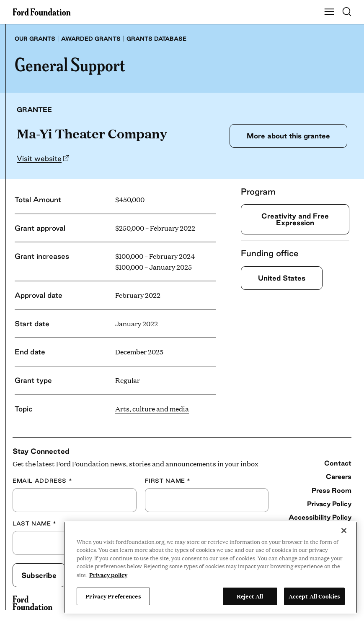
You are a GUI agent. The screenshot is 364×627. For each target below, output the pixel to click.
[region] (211, 567)
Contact (338, 463)
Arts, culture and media (152, 409)
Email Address (42, 481)
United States (282, 278)
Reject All (250, 596)
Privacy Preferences (113, 596)
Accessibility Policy (320, 517)
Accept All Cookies (314, 596)
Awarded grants (91, 39)
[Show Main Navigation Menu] (329, 12)
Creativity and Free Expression (295, 219)
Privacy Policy (329, 504)
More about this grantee (288, 136)
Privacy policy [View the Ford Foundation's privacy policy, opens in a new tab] (108, 575)
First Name (168, 481)
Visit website (39, 158)
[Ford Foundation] (32, 603)
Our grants (35, 39)
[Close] (344, 531)
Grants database (156, 39)
